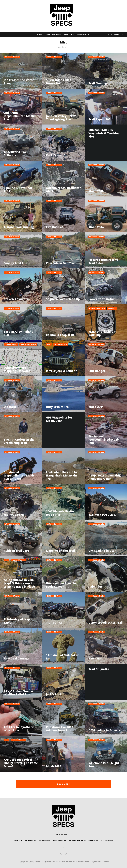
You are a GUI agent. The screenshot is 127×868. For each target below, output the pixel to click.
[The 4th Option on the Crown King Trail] (21, 430)
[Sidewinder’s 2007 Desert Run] (63, 71)
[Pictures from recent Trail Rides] (106, 250)
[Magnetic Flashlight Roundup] (106, 322)
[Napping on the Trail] (63, 538)
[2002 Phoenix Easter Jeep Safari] (63, 502)
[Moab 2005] (63, 754)
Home (40, 35)
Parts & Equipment (97, 308)
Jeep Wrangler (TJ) (28, 344)
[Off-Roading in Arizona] (106, 718)
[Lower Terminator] (106, 286)
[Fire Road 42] (63, 214)
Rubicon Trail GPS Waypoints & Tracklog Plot (104, 133)
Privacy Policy (59, 841)
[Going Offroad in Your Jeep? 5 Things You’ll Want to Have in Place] (21, 574)
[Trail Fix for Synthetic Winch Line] (21, 718)
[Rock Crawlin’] (63, 142)
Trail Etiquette (99, 669)
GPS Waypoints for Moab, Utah (59, 419)
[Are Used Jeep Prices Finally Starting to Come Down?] (21, 754)
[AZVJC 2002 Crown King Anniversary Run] (106, 466)
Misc (49, 344)
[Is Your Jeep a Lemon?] (63, 358)
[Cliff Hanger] (106, 358)
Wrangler (68, 35)
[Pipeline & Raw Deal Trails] (21, 179)
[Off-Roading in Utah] (106, 538)
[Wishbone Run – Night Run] (106, 754)
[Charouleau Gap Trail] (63, 250)
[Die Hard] (21, 394)
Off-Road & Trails (12, 57)
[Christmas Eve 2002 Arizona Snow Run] (63, 718)
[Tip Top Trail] (63, 610)
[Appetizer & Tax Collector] (21, 142)
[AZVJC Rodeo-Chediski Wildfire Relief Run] (21, 682)
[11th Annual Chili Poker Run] (63, 646)
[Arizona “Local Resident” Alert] (63, 179)
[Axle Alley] (106, 574)
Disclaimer (93, 841)
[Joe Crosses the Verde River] (21, 71)
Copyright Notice (77, 841)
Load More (63, 784)
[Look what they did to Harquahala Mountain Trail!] (63, 466)
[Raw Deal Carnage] (21, 646)
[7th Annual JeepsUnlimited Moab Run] (106, 430)
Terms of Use (107, 841)
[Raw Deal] (106, 646)
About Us (18, 841)
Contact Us (30, 841)
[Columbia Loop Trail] (63, 322)
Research (112, 308)
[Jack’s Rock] (63, 682)
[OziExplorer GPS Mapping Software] (21, 358)
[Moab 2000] (106, 179)
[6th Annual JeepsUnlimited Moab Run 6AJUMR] (21, 466)
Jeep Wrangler (11, 344)
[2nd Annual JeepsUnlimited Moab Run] (21, 107)
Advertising (44, 841)
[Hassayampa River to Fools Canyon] (63, 574)
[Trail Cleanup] (106, 71)
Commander (82, 35)
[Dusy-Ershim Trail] (63, 394)
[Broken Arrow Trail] (21, 286)
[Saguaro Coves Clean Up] (63, 286)
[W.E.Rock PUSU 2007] (106, 502)
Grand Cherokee (52, 35)
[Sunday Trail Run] (21, 250)
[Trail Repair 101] (106, 107)
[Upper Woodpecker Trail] (106, 610)
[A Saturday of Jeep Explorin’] (21, 610)
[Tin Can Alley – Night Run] (21, 322)
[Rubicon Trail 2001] (21, 538)
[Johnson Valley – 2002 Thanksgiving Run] (63, 107)
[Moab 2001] (106, 394)
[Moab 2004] (106, 214)
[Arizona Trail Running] (21, 214)
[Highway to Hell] (21, 502)
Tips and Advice (60, 344)
